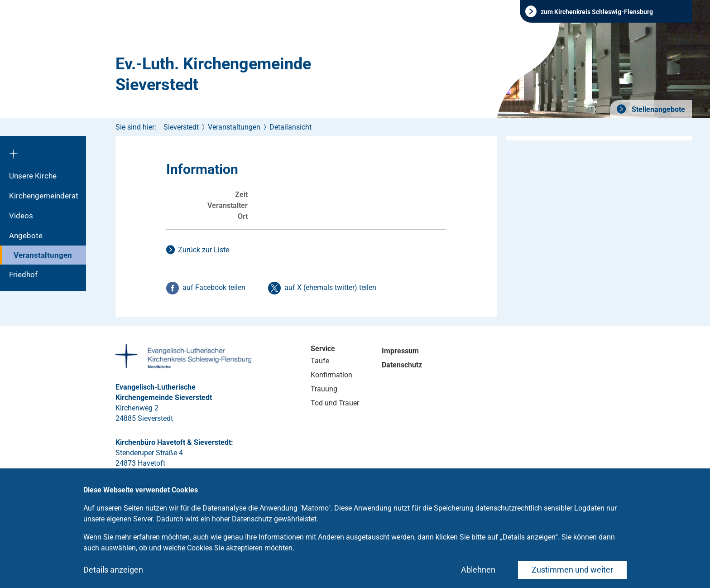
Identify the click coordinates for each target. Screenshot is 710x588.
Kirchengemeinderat (44, 196)
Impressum (400, 351)
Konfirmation (331, 375)
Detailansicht (290, 127)
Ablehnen (478, 570)
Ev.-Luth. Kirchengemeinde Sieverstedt (213, 74)
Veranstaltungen (43, 255)
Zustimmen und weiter (572, 570)
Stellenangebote (657, 109)
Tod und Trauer (335, 403)
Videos (21, 216)
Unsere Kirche (33, 176)
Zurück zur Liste (204, 250)
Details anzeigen (113, 570)
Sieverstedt (181, 127)
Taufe (320, 361)
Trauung (324, 389)
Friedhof (23, 275)
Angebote (26, 236)
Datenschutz (402, 365)
